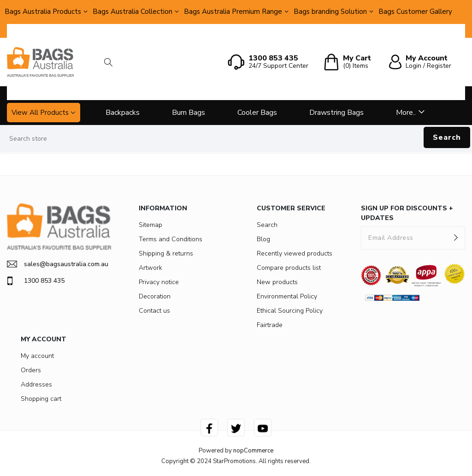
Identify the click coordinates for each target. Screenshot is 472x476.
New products (277, 282)
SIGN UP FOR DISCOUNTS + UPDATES (407, 213)
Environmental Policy (287, 296)
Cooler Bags (257, 113)
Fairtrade (270, 325)
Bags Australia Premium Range (233, 12)
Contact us (154, 311)
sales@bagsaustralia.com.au (58, 264)
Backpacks (123, 113)
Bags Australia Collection (133, 12)
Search (447, 137)
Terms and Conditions (171, 239)
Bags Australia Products (43, 12)
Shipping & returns (166, 253)
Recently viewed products (295, 253)
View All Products (40, 113)
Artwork (150, 268)
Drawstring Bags (336, 113)
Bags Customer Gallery (415, 12)
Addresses (36, 384)
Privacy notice (159, 282)
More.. (406, 113)
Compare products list (289, 268)
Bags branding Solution (330, 12)
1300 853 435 (36, 281)
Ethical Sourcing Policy (290, 311)
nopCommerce (253, 451)
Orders (31, 370)
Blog (263, 239)
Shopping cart (41, 399)
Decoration (155, 296)
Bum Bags (189, 113)
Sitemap (150, 225)
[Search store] (236, 139)
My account (37, 356)
